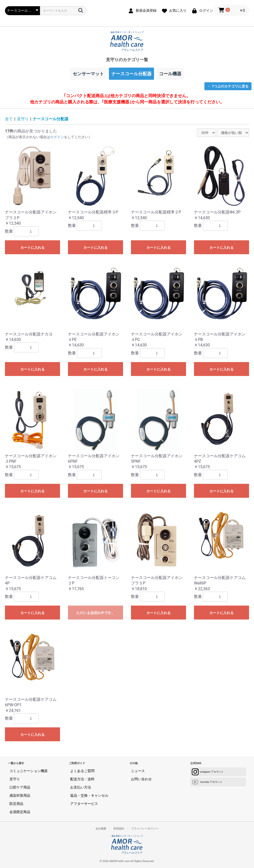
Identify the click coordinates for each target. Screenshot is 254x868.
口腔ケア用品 (20, 787)
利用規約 (119, 829)
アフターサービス (84, 804)
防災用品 (16, 804)
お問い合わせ (141, 779)
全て (9, 119)
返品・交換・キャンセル (89, 795)
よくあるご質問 (82, 771)
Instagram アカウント (208, 772)
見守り (23, 119)
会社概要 (101, 829)
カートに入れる (32, 248)
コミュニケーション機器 (29, 771)
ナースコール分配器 (51, 119)
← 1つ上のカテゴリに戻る (228, 86)
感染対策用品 (20, 795)
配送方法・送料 (82, 779)
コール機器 (170, 74)
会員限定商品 (20, 812)
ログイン (57, 137)
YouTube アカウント (207, 782)
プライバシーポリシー (145, 829)
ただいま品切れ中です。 (95, 613)
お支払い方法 (81, 787)
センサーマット (88, 74)
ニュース (138, 771)
